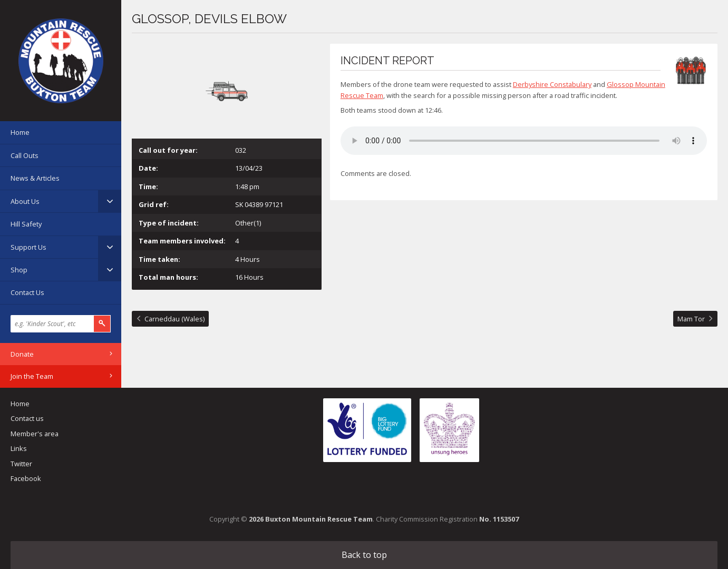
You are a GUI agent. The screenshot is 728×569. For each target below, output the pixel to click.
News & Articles (35, 178)
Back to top (364, 555)
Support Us (28, 247)
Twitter (21, 464)
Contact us (27, 418)
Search (102, 324)
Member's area (35, 434)
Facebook (26, 478)
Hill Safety (26, 224)
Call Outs (25, 155)
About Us (25, 201)
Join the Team (32, 376)
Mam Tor (691, 319)
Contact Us (27, 292)
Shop (19, 270)
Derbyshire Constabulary (552, 84)
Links (19, 448)
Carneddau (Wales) (174, 319)
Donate (22, 354)
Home (20, 132)
